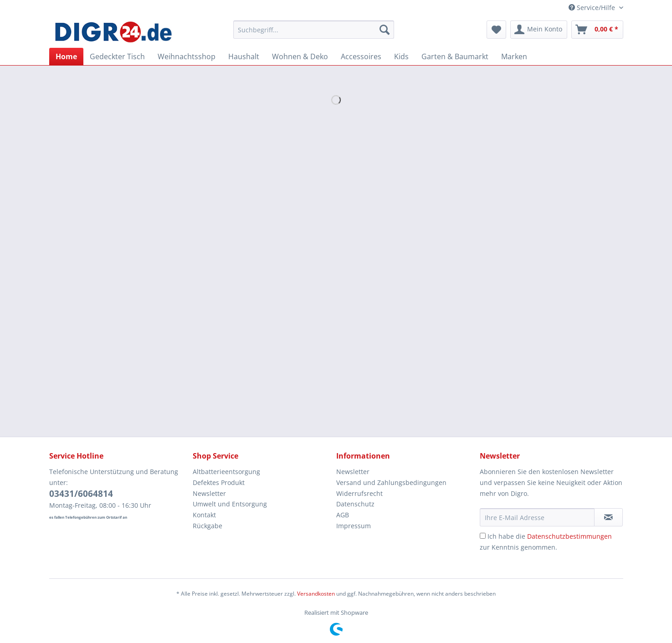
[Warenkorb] (597, 30)
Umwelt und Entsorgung (230, 504)
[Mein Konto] (539, 30)
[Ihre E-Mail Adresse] (537, 517)
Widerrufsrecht (359, 493)
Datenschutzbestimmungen (569, 536)
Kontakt (204, 515)
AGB (343, 515)
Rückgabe (208, 526)
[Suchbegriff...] (314, 30)
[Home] (66, 56)
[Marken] (514, 56)
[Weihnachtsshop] (187, 56)
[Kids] (401, 56)
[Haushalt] (244, 56)
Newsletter (209, 493)
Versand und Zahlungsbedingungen (391, 482)
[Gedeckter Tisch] (117, 56)
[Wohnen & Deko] (300, 56)
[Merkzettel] (496, 30)
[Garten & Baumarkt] (455, 56)
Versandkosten (316, 594)
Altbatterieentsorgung (226, 472)
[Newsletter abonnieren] (608, 517)
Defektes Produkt (219, 482)
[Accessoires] (361, 56)
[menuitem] (314, 34)
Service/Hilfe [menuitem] (593, 8)
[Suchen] (385, 30)
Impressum (354, 526)
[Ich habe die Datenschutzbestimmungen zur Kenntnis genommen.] (483, 536)
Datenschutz (355, 504)
